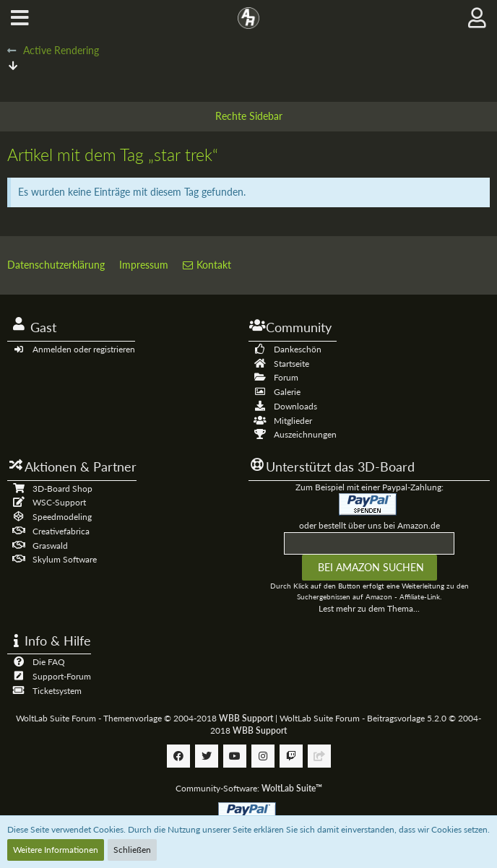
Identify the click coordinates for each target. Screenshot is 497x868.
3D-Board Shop (62, 489)
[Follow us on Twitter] (207, 756)
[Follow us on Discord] (319, 756)
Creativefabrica (61, 531)
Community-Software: (249, 788)
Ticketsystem (57, 691)
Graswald (50, 546)
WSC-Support (59, 502)
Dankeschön (298, 349)
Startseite (291, 364)
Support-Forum (62, 676)
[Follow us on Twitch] (291, 756)
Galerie (287, 392)
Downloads (295, 406)
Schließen (132, 850)
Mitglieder (293, 421)
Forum (286, 377)
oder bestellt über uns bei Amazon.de (369, 525)
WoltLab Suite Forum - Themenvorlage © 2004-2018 (144, 718)
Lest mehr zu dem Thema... (369, 608)
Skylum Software (65, 559)
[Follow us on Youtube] (235, 756)
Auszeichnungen (305, 434)
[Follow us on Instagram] (263, 756)
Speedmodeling (62, 517)
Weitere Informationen (56, 850)
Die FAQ (49, 662)
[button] (20, 18)
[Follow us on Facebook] (178, 756)
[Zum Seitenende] (13, 65)
